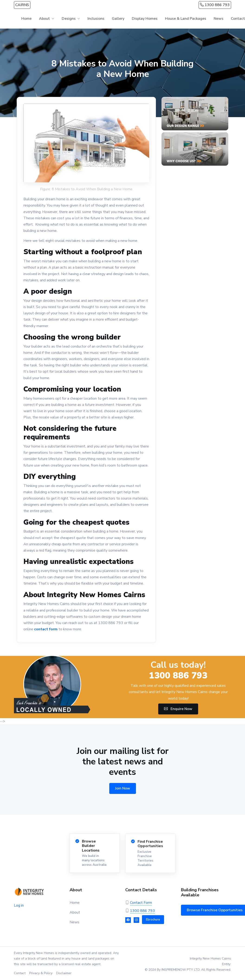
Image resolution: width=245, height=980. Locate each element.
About (44, 19)
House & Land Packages (186, 19)
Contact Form (141, 903)
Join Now (123, 788)
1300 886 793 (215, 5)
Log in (19, 905)
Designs (69, 19)
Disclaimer (64, 973)
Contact (20, 973)
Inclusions (96, 19)
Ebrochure (153, 920)
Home (26, 19)
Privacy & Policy (41, 973)
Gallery (118, 19)
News (219, 19)
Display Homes (145, 19)
